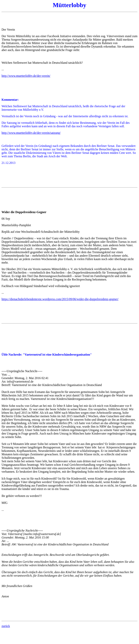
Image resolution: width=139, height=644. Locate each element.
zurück (6, 626)
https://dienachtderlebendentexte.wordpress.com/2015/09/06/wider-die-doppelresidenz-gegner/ (60, 299)
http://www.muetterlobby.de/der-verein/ (26, 76)
